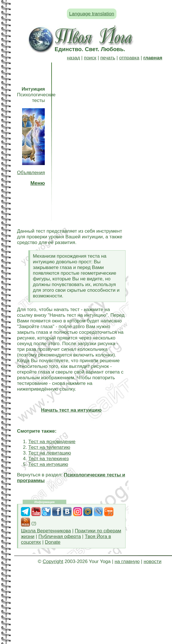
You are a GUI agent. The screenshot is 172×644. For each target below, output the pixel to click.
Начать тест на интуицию (71, 410)
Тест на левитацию (50, 453)
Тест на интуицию (48, 464)
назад (73, 58)
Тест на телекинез (49, 459)
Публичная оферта (60, 536)
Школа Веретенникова (46, 531)
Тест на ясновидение (52, 442)
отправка (129, 58)
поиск (90, 58)
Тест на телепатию (49, 447)
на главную (127, 561)
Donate (53, 542)
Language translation (92, 14)
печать (108, 58)
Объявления (31, 173)
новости (153, 561)
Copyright (53, 561)
